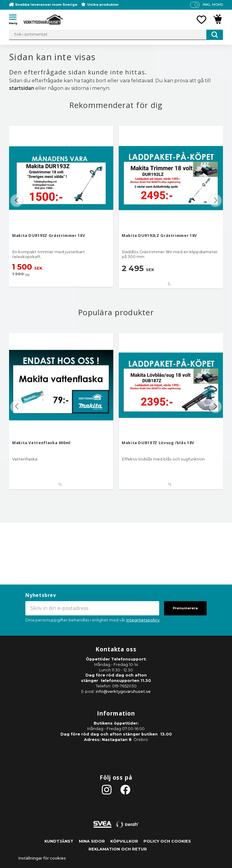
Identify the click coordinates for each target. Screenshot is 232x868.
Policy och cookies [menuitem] (167, 841)
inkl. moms (213, 5)
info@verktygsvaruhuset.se (123, 691)
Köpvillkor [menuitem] (124, 841)
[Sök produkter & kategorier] (116, 35)
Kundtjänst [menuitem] (59, 841)
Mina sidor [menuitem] (92, 841)
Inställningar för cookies (42, 858)
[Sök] (215, 35)
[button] (15, 18)
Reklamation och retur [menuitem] (118, 849)
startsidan (22, 88)
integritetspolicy (143, 620)
